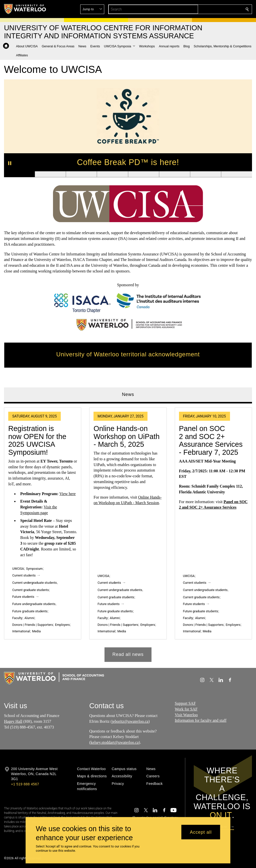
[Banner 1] (19, 174)
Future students (23, 597)
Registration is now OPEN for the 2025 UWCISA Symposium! (37, 440)
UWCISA (18, 569)
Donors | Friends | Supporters (33, 625)
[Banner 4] (112, 174)
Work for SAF (186, 709)
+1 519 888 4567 (25, 784)
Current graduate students (30, 590)
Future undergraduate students (34, 604)
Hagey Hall (13, 721)
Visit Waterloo (186, 715)
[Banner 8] (236, 174)
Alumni (29, 618)
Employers (62, 625)
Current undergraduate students (34, 583)
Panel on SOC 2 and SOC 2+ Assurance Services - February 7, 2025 (211, 440)
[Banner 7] (205, 174)
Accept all (201, 832)
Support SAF (185, 703)
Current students (24, 575)
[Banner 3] (81, 174)
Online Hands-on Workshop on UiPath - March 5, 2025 (126, 436)
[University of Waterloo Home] (25, 9)
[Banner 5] (143, 174)
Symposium (34, 569)
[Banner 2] (50, 174)
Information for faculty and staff (201, 720)
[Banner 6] (174, 174)
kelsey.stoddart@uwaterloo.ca (115, 742)
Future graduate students (30, 611)
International (21, 631)
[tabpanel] (128, 533)
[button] (211, 9)
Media (36, 631)
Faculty (17, 618)
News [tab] (128, 394)
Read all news (128, 654)
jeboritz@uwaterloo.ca (130, 721)
